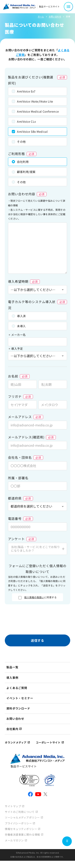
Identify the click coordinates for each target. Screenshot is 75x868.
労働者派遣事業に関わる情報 (22, 835)
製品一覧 (12, 667)
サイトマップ (13, 806)
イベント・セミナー (20, 698)
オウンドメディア (16, 742)
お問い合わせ (55, 16)
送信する (37, 640)
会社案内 (12, 729)
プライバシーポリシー (18, 823)
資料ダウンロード (18, 708)
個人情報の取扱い (34, 597)
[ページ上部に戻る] (67, 841)
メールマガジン (14, 840)
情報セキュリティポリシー (21, 829)
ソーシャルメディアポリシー (22, 817)
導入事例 (12, 678)
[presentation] (38, 620)
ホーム (41, 16)
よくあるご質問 (17, 688)
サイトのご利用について (20, 812)
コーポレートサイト (48, 742)
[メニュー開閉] (68, 7)
